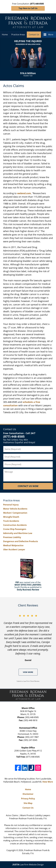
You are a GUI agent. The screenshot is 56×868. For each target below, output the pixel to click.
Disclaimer (28, 794)
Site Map (28, 803)
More (51, 35)
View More (28, 672)
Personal (11, 505)
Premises (12, 537)
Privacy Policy (28, 799)
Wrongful (11, 517)
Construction (15, 525)
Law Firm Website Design (28, 865)
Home (5, 35)
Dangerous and (21, 541)
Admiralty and (18, 533)
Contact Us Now (28, 486)
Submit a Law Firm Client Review (28, 681)
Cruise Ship (15, 529)
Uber (14, 549)
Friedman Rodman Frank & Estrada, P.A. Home (28, 22)
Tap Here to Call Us (28, 8)
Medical (13, 545)
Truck (11, 521)
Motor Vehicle (15, 509)
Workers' (15, 513)
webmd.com (24, 193)
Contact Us (34, 35)
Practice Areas (18, 35)
